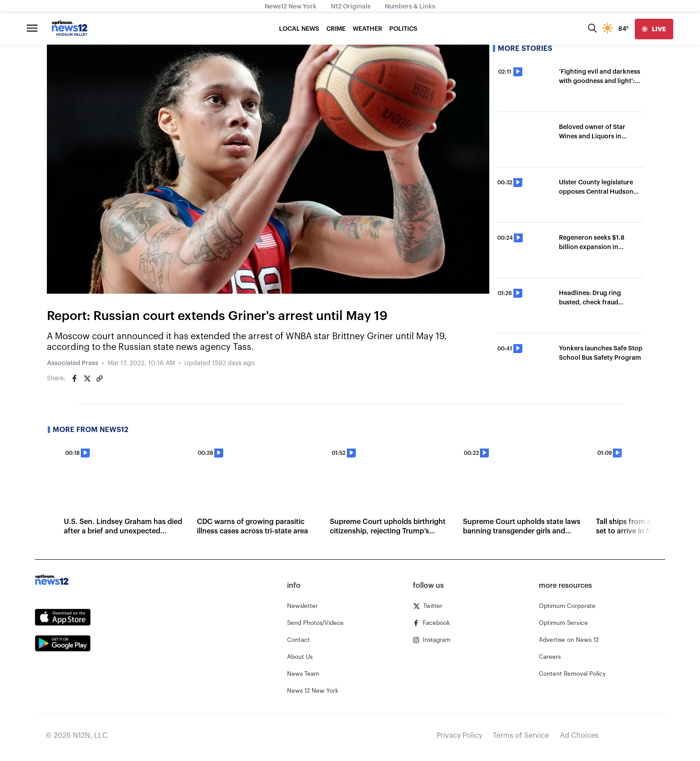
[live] (654, 29)
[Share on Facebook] (75, 378)
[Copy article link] (100, 378)
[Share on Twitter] (87, 378)
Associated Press (73, 363)
